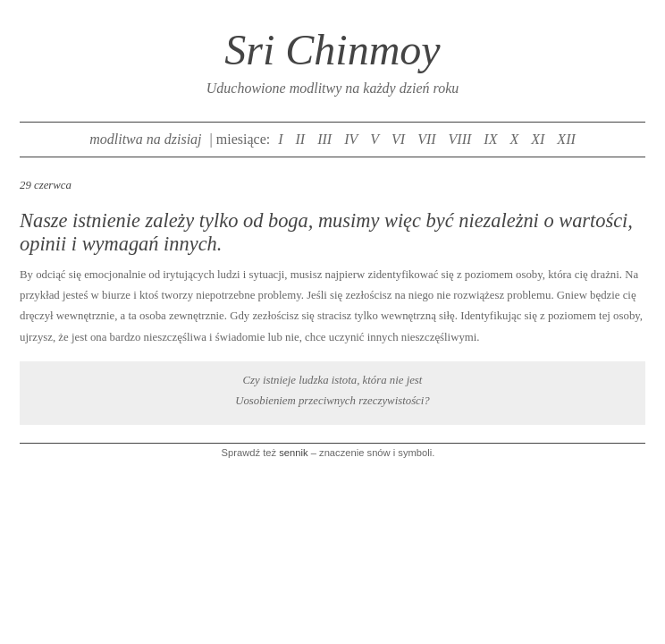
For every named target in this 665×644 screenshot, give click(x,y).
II (301, 139)
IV (351, 139)
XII (566, 139)
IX (490, 139)
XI (538, 139)
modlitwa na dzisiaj (145, 139)
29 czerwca (46, 185)
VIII (460, 139)
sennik (293, 453)
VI (398, 139)
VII (426, 139)
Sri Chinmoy (332, 50)
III (324, 139)
